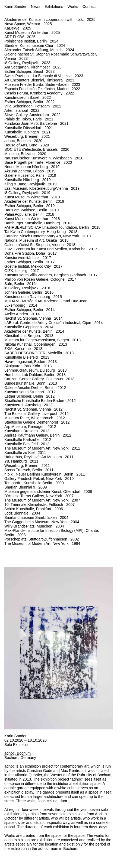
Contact (89, 6)
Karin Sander (15, 6)
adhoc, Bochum (18, 753)
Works (73, 6)
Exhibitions (54, 6)
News (36, 6)
